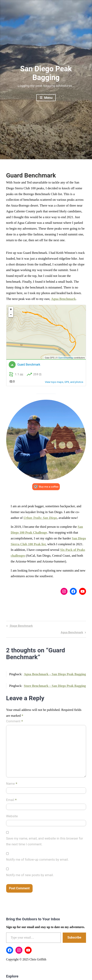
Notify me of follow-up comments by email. (38, 859)
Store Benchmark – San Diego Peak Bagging (55, 686)
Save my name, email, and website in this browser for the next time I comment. (45, 841)
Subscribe (74, 937)
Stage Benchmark (21, 626)
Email (11, 800)
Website (12, 816)
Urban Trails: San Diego (40, 518)
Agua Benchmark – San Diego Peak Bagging (55, 674)
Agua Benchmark (63, 299)
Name (12, 784)
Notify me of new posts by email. (30, 875)
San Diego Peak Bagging (46, 73)
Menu (48, 98)
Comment (15, 722)
